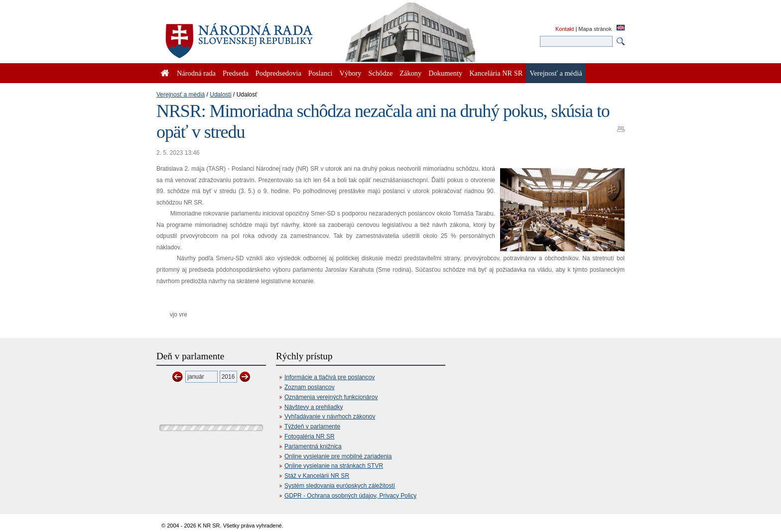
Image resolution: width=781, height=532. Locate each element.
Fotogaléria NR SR (310, 436)
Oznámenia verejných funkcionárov (331, 397)
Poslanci (321, 73)
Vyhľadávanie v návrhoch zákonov (330, 417)
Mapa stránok (595, 29)
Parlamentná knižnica (313, 446)
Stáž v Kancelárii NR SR (317, 476)
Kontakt (565, 29)
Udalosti (220, 95)
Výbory (351, 73)
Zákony (410, 73)
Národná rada (196, 73)
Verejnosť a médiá (181, 95)
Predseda (236, 73)
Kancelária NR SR (496, 73)
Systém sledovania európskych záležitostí (340, 486)
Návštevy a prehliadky (314, 407)
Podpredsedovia (278, 73)
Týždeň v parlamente (312, 426)
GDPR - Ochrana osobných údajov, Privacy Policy (350, 496)
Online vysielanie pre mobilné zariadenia (338, 456)
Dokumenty (445, 73)
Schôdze (381, 73)
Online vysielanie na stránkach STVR (334, 466)
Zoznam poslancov (310, 387)
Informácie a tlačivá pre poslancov (329, 377)
